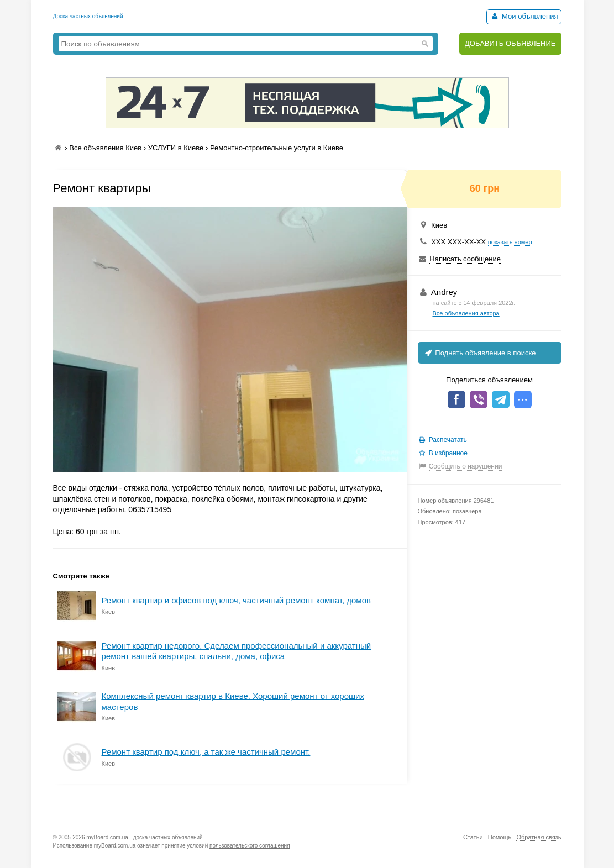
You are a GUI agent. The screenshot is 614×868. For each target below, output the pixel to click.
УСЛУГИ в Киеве (176, 148)
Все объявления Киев (105, 148)
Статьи (473, 837)
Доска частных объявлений (88, 16)
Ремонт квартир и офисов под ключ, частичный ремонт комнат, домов (236, 600)
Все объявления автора (466, 313)
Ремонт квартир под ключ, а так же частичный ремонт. (206, 752)
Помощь (500, 837)
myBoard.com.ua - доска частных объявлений (144, 837)
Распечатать (448, 440)
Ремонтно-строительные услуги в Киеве (277, 148)
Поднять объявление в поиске (480, 353)
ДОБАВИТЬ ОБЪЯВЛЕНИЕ (510, 43)
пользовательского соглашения (250, 846)
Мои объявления (524, 16)
